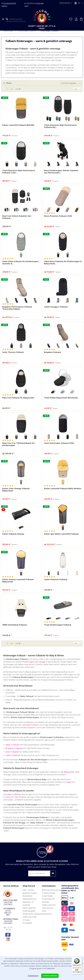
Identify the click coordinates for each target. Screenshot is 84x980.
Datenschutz (48, 910)
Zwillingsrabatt (29, 913)
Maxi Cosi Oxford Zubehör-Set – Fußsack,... (17, 219)
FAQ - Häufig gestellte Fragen (30, 894)
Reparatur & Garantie (28, 906)
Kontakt (46, 904)
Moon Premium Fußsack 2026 (58, 218)
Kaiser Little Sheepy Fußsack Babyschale (16, 492)
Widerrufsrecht (49, 907)
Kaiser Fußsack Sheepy (13, 536)
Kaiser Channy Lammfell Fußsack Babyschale (18, 583)
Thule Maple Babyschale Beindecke (61, 400)
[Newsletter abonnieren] (53, 876)
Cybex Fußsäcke (13, 758)
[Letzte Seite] (12, 91)
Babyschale (69, 774)
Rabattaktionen (30, 901)
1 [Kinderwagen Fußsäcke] (4, 91)
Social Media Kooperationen (49, 900)
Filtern (8, 85)
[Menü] (3, 19)
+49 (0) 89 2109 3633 (8, 906)
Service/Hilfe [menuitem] (65, 3)
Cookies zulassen (50, 976)
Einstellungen (33, 976)
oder (37, 664)
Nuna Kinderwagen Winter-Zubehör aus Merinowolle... (61, 174)
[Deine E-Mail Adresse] (42, 876)
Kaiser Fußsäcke (13, 747)
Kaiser (69, 784)
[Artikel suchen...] (15, 19)
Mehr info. (51, 969)
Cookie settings (49, 895)
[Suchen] (7, 19)
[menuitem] (3, 19)
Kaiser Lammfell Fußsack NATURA (18, 127)
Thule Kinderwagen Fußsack (58, 627)
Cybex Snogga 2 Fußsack (56, 309)
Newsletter (28, 898)
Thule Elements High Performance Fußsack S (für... (19, 174)
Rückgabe (27, 925)
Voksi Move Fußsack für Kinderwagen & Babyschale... (63, 265)
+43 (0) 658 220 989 (8, 915)
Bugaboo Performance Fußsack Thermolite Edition (17, 310)
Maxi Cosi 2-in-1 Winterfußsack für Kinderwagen (18, 446)
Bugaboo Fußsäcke (14, 751)
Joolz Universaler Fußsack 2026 (59, 445)
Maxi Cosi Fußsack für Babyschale (18, 400)
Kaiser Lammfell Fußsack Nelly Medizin (63, 491)
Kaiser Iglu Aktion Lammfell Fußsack (61, 536)
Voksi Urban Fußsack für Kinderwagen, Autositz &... (21, 265)
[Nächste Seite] (7, 91)
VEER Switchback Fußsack (15, 627)
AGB (44, 913)
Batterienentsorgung (51, 892)
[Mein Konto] (76, 19)
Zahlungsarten (29, 910)
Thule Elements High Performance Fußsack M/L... (60, 128)
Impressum (47, 916)
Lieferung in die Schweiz (29, 921)
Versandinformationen (32, 916)
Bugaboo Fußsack (52, 354)
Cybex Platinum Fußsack (56, 582)
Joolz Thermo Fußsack (13, 354)
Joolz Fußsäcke (12, 754)
